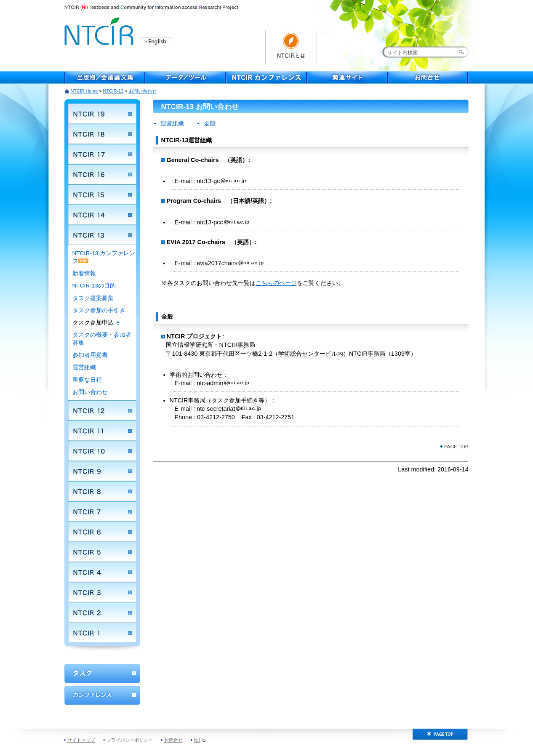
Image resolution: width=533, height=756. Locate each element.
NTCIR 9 (102, 471)
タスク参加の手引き (99, 310)
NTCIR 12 (102, 410)
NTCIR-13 (113, 91)
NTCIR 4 (102, 572)
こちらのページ (276, 283)
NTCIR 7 (102, 511)
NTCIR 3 (102, 592)
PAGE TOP (454, 447)
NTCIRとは (291, 48)
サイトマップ (81, 740)
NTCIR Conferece (266, 77)
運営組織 (84, 367)
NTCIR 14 (102, 215)
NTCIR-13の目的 (94, 286)
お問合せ (428, 77)
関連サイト (347, 77)
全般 (210, 123)
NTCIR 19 (102, 114)
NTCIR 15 (102, 194)
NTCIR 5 (102, 552)
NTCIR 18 (102, 134)
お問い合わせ (90, 392)
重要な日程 (87, 380)
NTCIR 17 (102, 154)
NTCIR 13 (102, 235)
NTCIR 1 (102, 633)
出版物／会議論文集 (105, 77)
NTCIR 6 (102, 532)
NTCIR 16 (102, 174)
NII (200, 740)
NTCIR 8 (102, 491)
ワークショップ (102, 673)
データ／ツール (186, 77)
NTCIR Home (84, 91)
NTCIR (100, 30)
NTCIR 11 (102, 431)
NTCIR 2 (102, 612)
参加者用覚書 (90, 355)
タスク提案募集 (93, 298)
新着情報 (84, 273)
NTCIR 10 (102, 451)
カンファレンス (102, 695)
